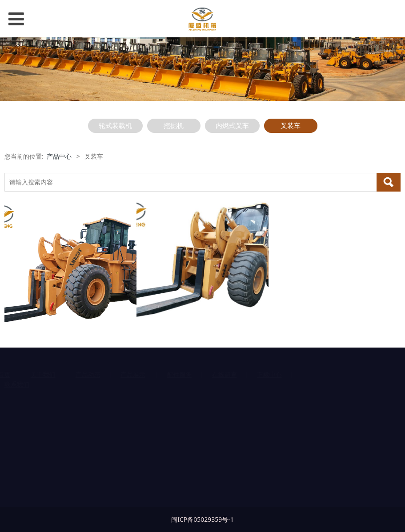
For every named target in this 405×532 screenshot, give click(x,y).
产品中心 (59, 156)
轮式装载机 (115, 126)
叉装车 (291, 126)
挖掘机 (174, 126)
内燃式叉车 (232, 126)
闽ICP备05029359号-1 (202, 519)
